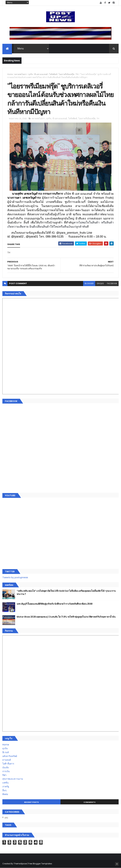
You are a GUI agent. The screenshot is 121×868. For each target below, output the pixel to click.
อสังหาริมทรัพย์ (10, 756)
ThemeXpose (20, 864)
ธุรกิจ (31, 74)
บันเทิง (6, 767)
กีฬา (4, 775)
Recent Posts (32, 802)
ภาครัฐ (6, 786)
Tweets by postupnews (15, 577)
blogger (89, 283)
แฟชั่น (5, 783)
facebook (112, 283)
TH (77, 74)
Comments (89, 802)
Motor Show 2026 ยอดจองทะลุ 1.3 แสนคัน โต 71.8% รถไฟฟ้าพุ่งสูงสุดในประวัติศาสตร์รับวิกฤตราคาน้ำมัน (66, 617)
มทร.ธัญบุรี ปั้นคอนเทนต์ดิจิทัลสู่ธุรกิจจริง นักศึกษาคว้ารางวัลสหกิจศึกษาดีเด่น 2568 (55, 604)
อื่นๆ (4, 790)
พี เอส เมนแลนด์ (41, 74)
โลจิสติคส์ (53, 74)
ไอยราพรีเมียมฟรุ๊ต (66, 74)
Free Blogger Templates (40, 864)
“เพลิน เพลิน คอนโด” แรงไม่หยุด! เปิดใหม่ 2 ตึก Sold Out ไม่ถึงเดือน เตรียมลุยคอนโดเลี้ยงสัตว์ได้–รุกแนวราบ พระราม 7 (66, 592)
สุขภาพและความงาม (13, 779)
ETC (6, 818)
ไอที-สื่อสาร (8, 764)
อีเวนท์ (6, 752)
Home (10, 74)
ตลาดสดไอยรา (21, 74)
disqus (100, 283)
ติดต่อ (5, 794)
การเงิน (6, 771)
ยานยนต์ (7, 760)
